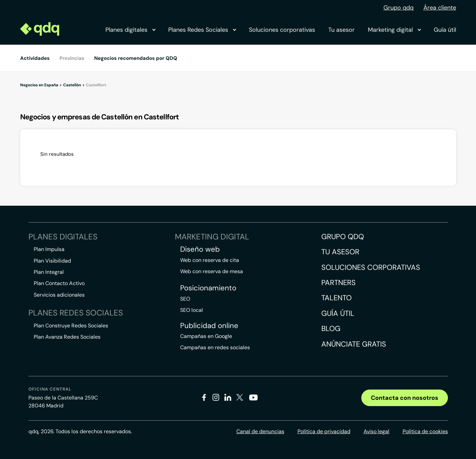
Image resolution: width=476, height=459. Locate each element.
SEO (185, 299)
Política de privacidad (324, 431)
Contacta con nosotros (405, 398)
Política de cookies (425, 431)
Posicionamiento (208, 288)
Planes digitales (130, 30)
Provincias (72, 58)
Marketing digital (394, 30)
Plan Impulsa (49, 249)
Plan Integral (49, 272)
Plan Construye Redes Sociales (71, 326)
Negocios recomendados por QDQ (136, 58)
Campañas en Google (206, 336)
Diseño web (200, 249)
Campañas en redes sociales (215, 347)
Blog (331, 329)
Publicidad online (209, 326)
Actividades (35, 58)
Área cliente (440, 8)
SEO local (192, 310)
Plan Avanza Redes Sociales (67, 337)
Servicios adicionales (59, 295)
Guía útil (445, 30)
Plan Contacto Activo (59, 283)
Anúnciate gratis (354, 344)
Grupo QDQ (343, 237)
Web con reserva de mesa (212, 271)
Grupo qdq (398, 8)
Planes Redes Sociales (202, 30)
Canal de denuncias (260, 431)
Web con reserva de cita (210, 260)
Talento (337, 298)
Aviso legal (377, 431)
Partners (338, 283)
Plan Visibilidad (52, 261)
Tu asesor (341, 30)
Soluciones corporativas (282, 30)
